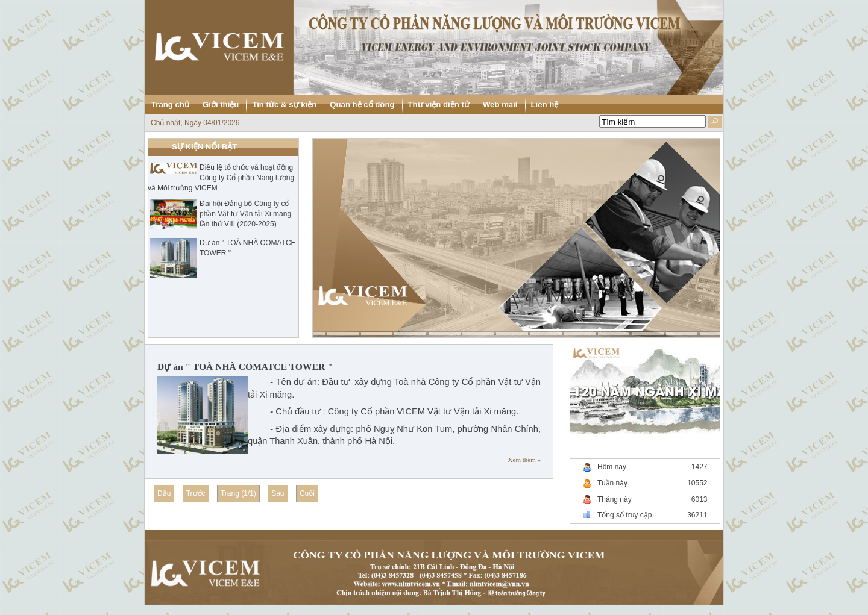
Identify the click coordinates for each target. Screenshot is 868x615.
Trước (196, 493)
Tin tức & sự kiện (284, 105)
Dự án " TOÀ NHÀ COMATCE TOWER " (245, 367)
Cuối (307, 493)
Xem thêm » (524, 460)
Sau (278, 493)
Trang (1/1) (238, 493)
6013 (700, 499)
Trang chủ (170, 105)
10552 (697, 483)
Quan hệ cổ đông (362, 105)
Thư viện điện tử (439, 105)
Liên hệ (545, 105)
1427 (700, 467)
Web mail (500, 105)
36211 (697, 515)
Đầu (164, 493)
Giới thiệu (221, 105)
